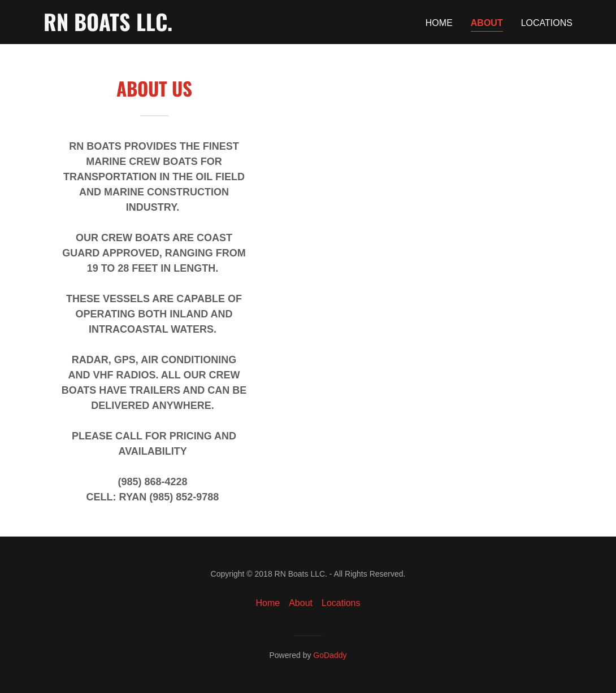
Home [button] (268, 603)
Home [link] (439, 23)
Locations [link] (547, 23)
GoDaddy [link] (330, 655)
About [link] (487, 23)
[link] (108, 28)
